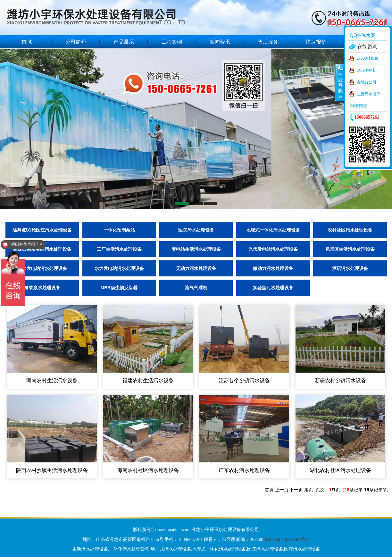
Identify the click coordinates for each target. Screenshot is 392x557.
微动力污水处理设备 (273, 268)
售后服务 (268, 42)
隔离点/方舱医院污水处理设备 (42, 230)
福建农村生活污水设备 (148, 380)
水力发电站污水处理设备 (119, 268)
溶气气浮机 (196, 288)
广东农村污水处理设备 (244, 470)
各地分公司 (367, 82)
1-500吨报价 (368, 58)
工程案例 (172, 42)
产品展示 (124, 42)
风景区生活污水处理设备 (350, 249)
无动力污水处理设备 (196, 268)
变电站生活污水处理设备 (196, 249)
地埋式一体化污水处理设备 (273, 230)
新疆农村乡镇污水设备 (340, 380)
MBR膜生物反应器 (119, 288)
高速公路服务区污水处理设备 (42, 249)
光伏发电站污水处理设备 (273, 249)
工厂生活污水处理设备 (119, 249)
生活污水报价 (369, 94)
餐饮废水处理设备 (42, 288)
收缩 (340, 82)
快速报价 (316, 42)
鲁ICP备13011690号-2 (287, 539)
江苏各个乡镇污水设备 (244, 380)
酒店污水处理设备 (350, 268)
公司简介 (76, 42)
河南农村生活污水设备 (52, 380)
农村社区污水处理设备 (350, 230)
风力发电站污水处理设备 (42, 268)
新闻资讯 (220, 42)
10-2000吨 (366, 70)
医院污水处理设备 (196, 230)
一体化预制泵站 (119, 230)
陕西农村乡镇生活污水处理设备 (52, 470)
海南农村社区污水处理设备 (148, 470)
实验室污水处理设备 (273, 288)
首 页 (27, 42)
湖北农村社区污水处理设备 (340, 470)
